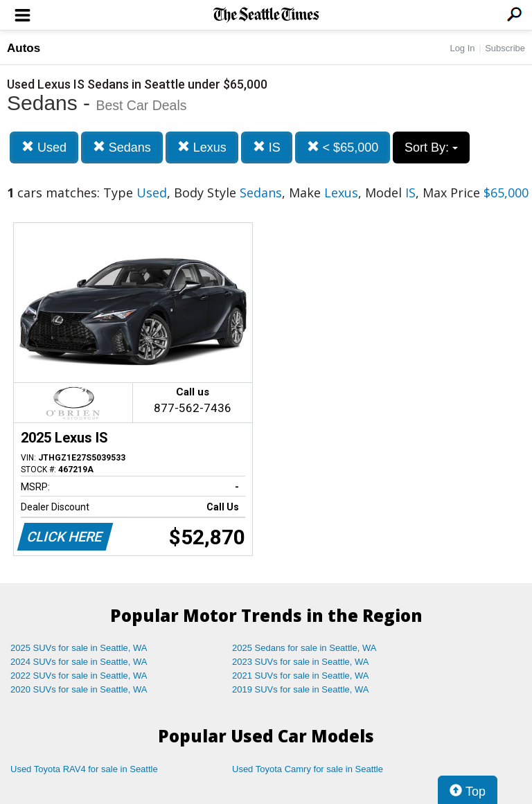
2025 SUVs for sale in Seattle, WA (79, 648)
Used (44, 147)
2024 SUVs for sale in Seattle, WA (79, 662)
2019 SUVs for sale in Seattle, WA (301, 689)
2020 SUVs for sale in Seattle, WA (79, 689)
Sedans (122, 147)
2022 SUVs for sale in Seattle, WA (79, 676)
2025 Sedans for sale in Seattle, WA (304, 648)
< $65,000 (343, 147)
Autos (24, 48)
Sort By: (431, 148)
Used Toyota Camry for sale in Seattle (308, 769)
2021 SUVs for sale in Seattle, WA (301, 676)
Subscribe (505, 48)
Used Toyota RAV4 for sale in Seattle (84, 769)
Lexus (202, 147)
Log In (462, 48)
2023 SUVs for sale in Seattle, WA (301, 662)
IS (267, 147)
